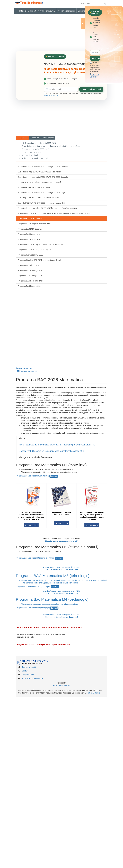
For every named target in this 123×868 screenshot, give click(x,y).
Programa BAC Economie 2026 (30, 281)
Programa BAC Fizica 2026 (29, 265)
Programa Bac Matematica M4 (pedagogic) (37, 608)
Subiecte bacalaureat (28, 11)
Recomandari (49, 138)
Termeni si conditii (29, 667)
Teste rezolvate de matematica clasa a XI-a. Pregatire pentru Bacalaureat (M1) (58, 445)
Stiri (22, 138)
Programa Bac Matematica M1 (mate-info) (37, 476)
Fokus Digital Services (62, 685)
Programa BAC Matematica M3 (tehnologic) (37, 587)
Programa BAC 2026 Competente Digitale (34, 250)
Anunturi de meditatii (28, 155)
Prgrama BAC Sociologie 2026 (30, 276)
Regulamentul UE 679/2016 (52, 95)
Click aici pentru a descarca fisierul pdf (61, 541)
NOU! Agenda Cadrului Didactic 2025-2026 (37, 143)
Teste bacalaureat (24, 368)
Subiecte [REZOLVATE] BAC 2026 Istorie (34, 187)
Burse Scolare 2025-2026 (30, 152)
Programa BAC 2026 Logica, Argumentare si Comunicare (40, 245)
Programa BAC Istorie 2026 (29, 234)
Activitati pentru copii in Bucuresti (33, 158)
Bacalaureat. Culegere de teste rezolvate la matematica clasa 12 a (52, 451)
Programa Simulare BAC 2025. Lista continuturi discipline (40, 260)
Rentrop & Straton (93, 693)
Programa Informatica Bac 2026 (30, 255)
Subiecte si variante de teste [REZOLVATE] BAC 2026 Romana (43, 167)
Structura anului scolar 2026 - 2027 (34, 149)
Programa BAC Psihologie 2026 (30, 270)
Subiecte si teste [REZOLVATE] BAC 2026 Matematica (39, 172)
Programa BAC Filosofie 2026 (30, 286)
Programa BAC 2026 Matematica (31, 219)
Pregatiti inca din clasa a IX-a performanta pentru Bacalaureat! (43, 645)
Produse (36, 138)
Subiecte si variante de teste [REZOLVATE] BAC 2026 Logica (42, 193)
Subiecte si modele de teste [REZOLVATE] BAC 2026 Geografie (43, 177)
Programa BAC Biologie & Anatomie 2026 (34, 224)
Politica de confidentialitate (32, 678)
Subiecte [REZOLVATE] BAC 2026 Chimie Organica (38, 198)
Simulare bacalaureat (47, 11)
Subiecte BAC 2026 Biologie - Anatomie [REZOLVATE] (39, 182)
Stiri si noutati (83, 11)
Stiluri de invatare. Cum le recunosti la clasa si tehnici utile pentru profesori (50, 146)
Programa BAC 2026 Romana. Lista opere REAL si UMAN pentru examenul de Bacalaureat (54, 213)
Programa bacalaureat (67, 11)
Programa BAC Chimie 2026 (29, 239)
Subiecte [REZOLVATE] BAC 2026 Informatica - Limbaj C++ (41, 203)
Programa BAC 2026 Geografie (30, 229)
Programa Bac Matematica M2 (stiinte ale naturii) (39, 558)
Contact (25, 671)
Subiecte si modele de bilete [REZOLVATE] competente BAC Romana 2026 (48, 208)
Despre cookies (28, 675)
